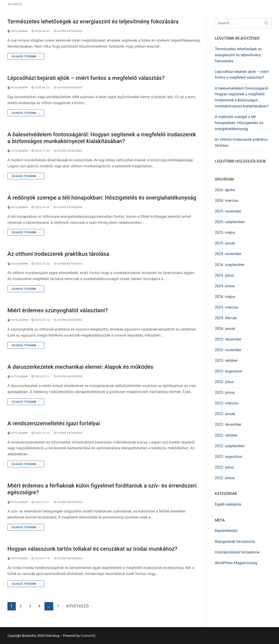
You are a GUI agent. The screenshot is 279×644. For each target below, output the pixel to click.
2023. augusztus (228, 371)
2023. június (225, 392)
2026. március (227, 201)
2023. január (225, 414)
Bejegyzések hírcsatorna (235, 542)
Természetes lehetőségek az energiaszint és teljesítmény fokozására (93, 22)
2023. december (228, 339)
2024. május (225, 297)
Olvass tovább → (26, 56)
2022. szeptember (230, 446)
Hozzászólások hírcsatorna (237, 552)
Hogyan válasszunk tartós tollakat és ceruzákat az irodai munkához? (92, 549)
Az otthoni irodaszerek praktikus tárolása (58, 254)
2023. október (226, 361)
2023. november (228, 350)
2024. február (226, 318)
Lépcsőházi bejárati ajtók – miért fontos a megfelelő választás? (86, 78)
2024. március (227, 307)
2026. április (225, 190)
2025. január (225, 243)
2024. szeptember (230, 265)
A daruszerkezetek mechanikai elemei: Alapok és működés (80, 367)
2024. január (225, 329)
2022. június (225, 478)
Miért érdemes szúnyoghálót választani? (58, 310)
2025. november (228, 211)
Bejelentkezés (226, 531)
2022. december (228, 424)
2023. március (227, 403)
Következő (78, 606)
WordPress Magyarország (236, 563)
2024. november (228, 254)
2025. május (225, 233)
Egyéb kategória (68, 31)
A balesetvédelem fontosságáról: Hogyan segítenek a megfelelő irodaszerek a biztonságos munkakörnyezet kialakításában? (102, 138)
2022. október (226, 435)
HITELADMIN (18, 31)
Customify (88, 636)
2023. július (224, 382)
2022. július (224, 467)
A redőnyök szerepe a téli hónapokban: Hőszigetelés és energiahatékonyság (102, 198)
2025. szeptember (230, 222)
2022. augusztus (228, 457)
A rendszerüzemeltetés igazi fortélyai (54, 423)
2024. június (225, 286)
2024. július (224, 275)
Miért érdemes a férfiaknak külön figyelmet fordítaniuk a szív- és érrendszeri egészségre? (102, 489)
